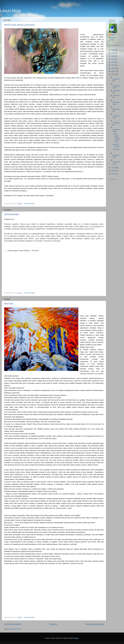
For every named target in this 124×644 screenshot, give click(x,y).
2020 (113, 56)
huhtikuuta (116, 123)
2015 (113, 71)
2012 (113, 171)
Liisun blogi (10, 11)
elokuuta (116, 95)
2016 (113, 68)
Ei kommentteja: (30, 293)
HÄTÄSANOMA (11, 214)
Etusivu (53, 624)
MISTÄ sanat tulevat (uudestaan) (19, 25)
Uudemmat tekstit (13, 624)
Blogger (76, 638)
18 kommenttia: (29, 204)
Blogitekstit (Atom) (15, 629)
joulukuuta (116, 79)
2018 (113, 62)
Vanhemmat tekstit (95, 624)
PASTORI (9, 304)
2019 (113, 59)
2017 (113, 65)
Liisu (113, 35)
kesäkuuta (116, 109)
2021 (113, 53)
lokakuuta (117, 91)
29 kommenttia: (29, 617)
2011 (113, 174)
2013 (113, 168)
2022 (113, 50)
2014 (113, 74)
